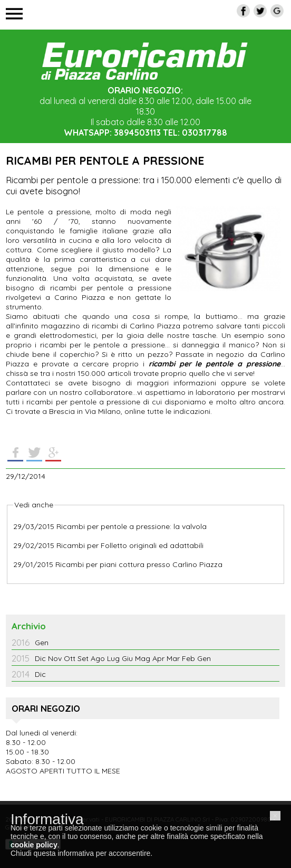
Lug (113, 658)
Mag (143, 658)
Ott (70, 658)
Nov (55, 658)
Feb (188, 658)
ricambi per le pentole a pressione (215, 364)
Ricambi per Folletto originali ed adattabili (130, 545)
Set (83, 658)
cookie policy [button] (34, 845)
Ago (98, 658)
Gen (42, 643)
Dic (40, 658)
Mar (173, 658)
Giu (127, 658)
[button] (275, 816)
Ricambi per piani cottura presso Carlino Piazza (139, 564)
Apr (158, 658)
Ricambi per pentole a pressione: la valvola (132, 526)
